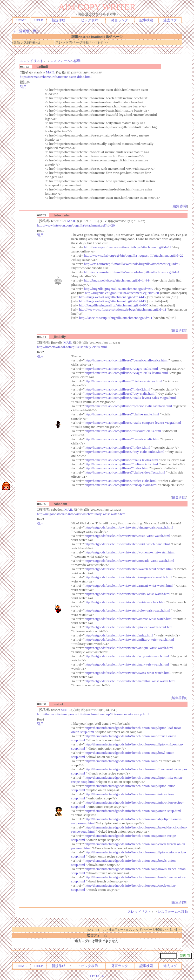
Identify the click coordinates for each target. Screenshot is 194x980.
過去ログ (170, 20)
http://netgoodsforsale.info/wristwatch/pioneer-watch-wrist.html (129, 627)
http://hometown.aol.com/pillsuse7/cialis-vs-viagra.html (123, 381)
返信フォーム (97, 935)
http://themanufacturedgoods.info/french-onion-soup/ (122, 761)
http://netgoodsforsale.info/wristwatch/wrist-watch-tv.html (125, 602)
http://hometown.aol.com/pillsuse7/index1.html (118, 447)
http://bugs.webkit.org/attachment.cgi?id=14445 (112, 297)
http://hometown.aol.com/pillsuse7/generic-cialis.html (122, 439)
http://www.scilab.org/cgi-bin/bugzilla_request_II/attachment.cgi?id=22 (134, 255)
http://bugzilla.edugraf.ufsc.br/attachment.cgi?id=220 (122, 293)
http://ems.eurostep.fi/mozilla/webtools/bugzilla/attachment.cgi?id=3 (132, 264)
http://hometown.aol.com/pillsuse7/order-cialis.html (121, 481)
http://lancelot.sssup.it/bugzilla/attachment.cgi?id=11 (116, 318)
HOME (21, 20)
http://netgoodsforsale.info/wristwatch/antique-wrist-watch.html (129, 648)
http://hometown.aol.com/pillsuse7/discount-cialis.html (123, 431)
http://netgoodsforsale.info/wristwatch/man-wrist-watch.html (127, 664)
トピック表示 (88, 20)
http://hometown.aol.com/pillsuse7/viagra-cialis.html (121, 369)
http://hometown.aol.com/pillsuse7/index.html (117, 468)
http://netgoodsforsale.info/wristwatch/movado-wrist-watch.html (129, 561)
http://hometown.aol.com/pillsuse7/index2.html (118, 389)
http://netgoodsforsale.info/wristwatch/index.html (119, 635)
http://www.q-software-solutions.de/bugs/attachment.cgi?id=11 (123, 309)
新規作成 (58, 20)
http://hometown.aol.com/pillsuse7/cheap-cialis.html (121, 485)
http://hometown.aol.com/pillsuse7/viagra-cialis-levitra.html (126, 373)
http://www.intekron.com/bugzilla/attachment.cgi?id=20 (76, 225)
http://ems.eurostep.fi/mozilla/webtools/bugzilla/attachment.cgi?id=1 (132, 272)
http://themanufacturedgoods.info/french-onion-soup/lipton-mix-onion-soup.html (93, 714)
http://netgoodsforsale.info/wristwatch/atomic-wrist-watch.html (129, 619)
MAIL (50, 72)
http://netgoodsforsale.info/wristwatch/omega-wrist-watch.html (129, 577)
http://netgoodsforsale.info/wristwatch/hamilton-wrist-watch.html (130, 681)
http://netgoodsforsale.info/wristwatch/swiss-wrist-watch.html (128, 673)
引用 (23, 87)
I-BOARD (97, 976)
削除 (184, 206)
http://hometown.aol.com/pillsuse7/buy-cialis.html (72, 347)
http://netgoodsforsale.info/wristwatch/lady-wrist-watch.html (127, 656)
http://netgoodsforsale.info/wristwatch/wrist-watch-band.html (127, 544)
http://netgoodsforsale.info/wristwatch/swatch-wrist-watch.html (129, 569)
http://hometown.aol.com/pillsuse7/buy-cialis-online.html (125, 452)
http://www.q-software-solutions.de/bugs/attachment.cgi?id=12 (128, 247)
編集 (176, 206)
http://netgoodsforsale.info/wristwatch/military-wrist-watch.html (82, 514)
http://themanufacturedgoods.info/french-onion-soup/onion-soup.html (133, 811)
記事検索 (146, 20)
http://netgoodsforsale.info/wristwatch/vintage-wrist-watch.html (129, 527)
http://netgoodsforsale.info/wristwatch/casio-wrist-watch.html (127, 536)
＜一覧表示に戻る (26, 31)
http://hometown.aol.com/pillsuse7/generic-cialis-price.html (126, 360)
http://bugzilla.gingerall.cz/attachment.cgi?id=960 (114, 305)
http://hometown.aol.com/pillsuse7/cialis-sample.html (122, 414)
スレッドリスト (32, 61)
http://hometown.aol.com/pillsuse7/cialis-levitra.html (121, 460)
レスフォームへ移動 (65, 61)
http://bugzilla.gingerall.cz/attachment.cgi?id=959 (119, 289)
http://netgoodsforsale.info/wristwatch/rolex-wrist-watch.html (127, 610)
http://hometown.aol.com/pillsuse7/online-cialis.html (121, 464)
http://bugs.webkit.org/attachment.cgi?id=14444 (117, 280)
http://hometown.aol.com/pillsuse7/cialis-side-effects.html (125, 472)
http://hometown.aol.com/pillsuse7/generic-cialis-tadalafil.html (128, 406)
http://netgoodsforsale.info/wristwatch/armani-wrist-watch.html (129, 585)
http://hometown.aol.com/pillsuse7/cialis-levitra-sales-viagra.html (130, 398)
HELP (39, 20)
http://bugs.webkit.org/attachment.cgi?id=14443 (112, 301)
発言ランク (120, 20)
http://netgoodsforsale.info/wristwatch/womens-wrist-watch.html (130, 552)
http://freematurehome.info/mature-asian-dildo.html (56, 77)
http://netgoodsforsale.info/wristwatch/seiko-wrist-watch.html (128, 594)
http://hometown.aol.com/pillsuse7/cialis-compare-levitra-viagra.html (133, 423)
